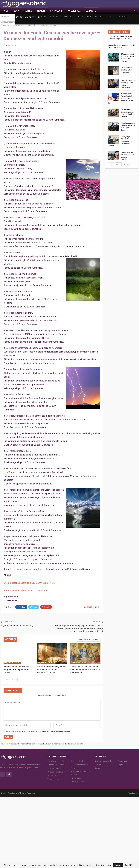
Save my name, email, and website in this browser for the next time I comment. (38, 728)
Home (6, 11)
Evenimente (67, 17)
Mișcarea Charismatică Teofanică (80, 763)
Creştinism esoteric (12, 660)
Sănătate (91, 11)
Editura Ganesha (77, 775)
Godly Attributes (59, 765)
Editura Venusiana (78, 779)
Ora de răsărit (121, 17)
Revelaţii (80, 17)
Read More (130, 865)
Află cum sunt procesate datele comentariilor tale (64, 741)
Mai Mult (106, 11)
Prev (7, 677)
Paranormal (74, 11)
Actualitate (6, 17)
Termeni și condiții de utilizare (103, 759)
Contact (99, 17)
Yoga (16, 11)
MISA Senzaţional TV (56, 758)
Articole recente (8, 22)
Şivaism (41, 11)
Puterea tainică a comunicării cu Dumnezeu (26, 587)
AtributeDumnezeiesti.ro (57, 761)
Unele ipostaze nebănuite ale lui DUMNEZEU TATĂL (29, 580)
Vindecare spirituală (55, 769)
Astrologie (56, 11)
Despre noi (54, 17)
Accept (118, 865)
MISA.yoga (52, 772)
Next (14, 677)
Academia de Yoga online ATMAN (81, 770)
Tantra (28, 11)
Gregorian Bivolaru (78, 758)
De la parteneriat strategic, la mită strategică (128, 67)
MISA (89, 17)
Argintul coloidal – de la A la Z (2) (17, 622)
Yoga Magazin (53, 776)
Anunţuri (42, 17)
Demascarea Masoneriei (24, 17)
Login (109, 17)
